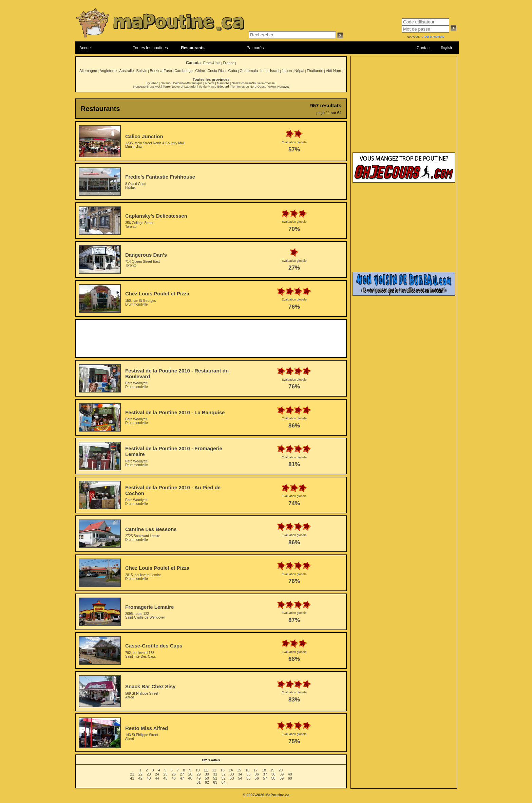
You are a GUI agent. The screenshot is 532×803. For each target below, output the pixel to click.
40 (290, 774)
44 (157, 778)
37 (265, 774)
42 (140, 778)
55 (248, 778)
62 (207, 782)
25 (165, 774)
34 (240, 774)
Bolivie (142, 71)
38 (273, 774)
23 (149, 774)
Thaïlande (315, 71)
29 (198, 774)
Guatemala (249, 71)
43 (149, 778)
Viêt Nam (333, 71)
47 (182, 778)
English (446, 48)
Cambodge (184, 71)
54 (240, 778)
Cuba (233, 71)
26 (174, 774)
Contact (424, 48)
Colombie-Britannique (188, 83)
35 (248, 774)
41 (132, 778)
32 (224, 774)
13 (223, 770)
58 (273, 778)
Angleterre (108, 71)
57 (265, 778)
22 (140, 774)
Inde (264, 71)
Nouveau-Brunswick (147, 87)
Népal (299, 71)
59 (282, 778)
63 (215, 782)
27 (182, 774)
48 (190, 778)
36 (257, 774)
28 (190, 774)
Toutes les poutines (150, 48)
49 (198, 778)
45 (165, 778)
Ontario (166, 83)
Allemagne (88, 71)
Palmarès (255, 48)
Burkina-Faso (161, 71)
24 (157, 774)
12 (214, 770)
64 (224, 782)
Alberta (210, 83)
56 (257, 778)
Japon (287, 71)
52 (224, 778)
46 (174, 778)
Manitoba (223, 83)
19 (272, 770)
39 (282, 774)
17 (255, 770)
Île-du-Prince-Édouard (214, 87)
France (229, 63)
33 (232, 774)
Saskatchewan (242, 83)
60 (290, 778)
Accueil (86, 48)
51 (215, 778)
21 (132, 774)
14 (231, 770)
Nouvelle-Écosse (263, 83)
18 (264, 770)
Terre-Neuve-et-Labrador (180, 87)
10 (197, 770)
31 (215, 774)
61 (198, 782)
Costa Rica (216, 71)
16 (247, 770)
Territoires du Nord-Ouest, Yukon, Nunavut (260, 87)
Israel (275, 71)
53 (232, 778)
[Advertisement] (211, 339)
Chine (200, 71)
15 (239, 770)
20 (281, 770)
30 (207, 774)
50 (207, 778)
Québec (153, 83)
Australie (126, 71)
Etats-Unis (212, 63)
